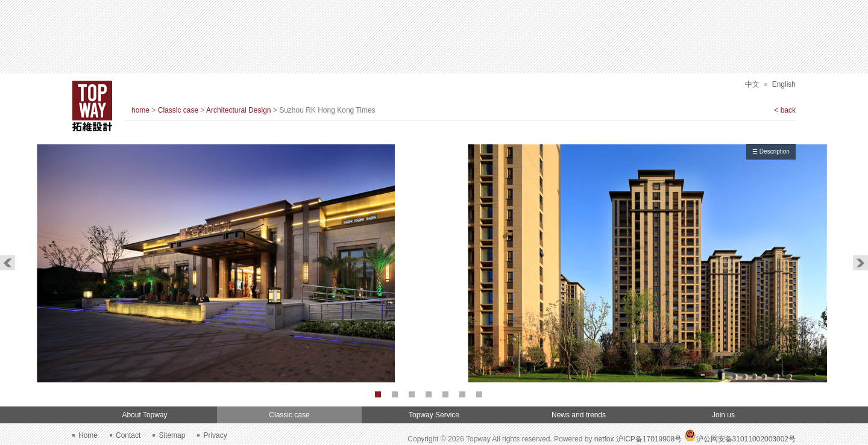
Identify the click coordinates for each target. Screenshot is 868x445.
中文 (752, 84)
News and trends (579, 415)
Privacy (215, 435)
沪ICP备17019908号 (649, 439)
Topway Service (434, 415)
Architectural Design (238, 110)
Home (88, 435)
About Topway (144, 415)
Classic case (178, 110)
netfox (604, 439)
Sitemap (172, 435)
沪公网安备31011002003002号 (740, 439)
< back (785, 110)
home (140, 110)
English (784, 84)
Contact (128, 435)
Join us (723, 415)
